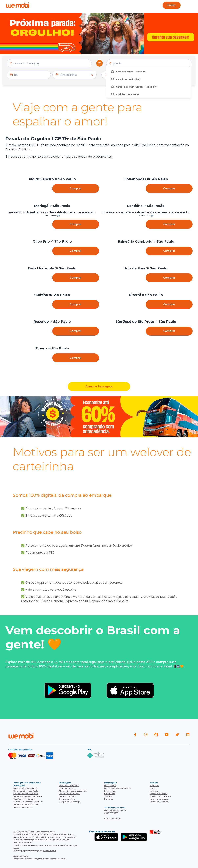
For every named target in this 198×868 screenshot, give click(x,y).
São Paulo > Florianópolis (25, 799)
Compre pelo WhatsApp (70, 802)
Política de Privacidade (160, 796)
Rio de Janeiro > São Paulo (26, 791)
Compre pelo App (67, 799)
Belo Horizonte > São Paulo (26, 804)
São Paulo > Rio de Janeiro (26, 788)
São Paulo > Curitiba (23, 807)
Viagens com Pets (67, 796)
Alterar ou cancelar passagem (73, 791)
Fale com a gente (112, 818)
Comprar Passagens (99, 386)
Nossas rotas (110, 786)
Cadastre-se (110, 794)
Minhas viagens (66, 788)
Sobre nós (154, 786)
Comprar (76, 188)
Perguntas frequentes (69, 786)
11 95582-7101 (49, 851)
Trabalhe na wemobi (159, 802)
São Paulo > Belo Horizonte (26, 794)
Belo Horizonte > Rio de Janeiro (28, 796)
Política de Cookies (159, 794)
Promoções (110, 791)
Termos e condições (159, 799)
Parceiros (109, 799)
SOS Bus (108, 796)
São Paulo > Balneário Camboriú (28, 802)
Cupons (138, 5)
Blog (72, 5)
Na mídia (154, 791)
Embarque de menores (69, 794)
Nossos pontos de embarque (117, 788)
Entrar (172, 5)
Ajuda (59, 5)
